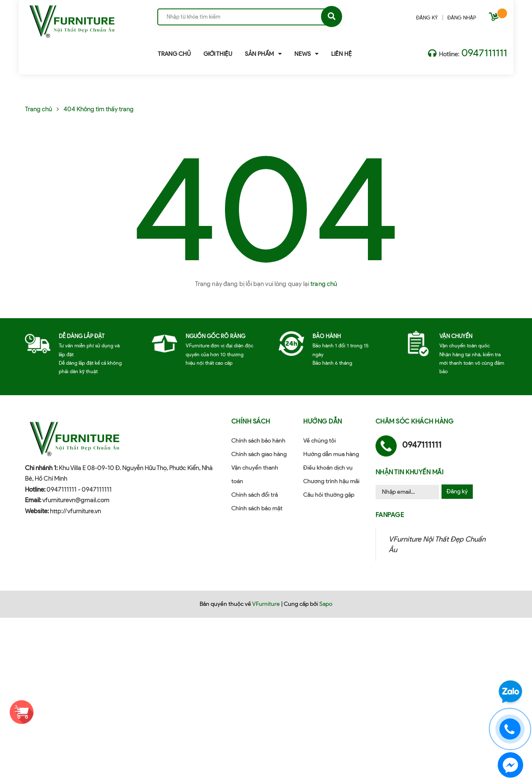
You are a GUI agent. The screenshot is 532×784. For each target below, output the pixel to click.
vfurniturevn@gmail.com (76, 500)
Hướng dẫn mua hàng (331, 454)
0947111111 (484, 53)
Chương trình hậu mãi (331, 481)
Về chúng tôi (319, 441)
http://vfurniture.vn (75, 511)
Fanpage (390, 515)
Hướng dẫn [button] (323, 421)
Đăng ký (457, 491)
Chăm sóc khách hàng (415, 421)
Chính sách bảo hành (258, 441)
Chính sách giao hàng (259, 454)
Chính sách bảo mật (257, 508)
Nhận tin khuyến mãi (410, 472)
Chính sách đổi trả (255, 495)
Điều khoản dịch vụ (328, 468)
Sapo (326, 604)
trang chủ (324, 284)
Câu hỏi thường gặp (329, 495)
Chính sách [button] (251, 421)
